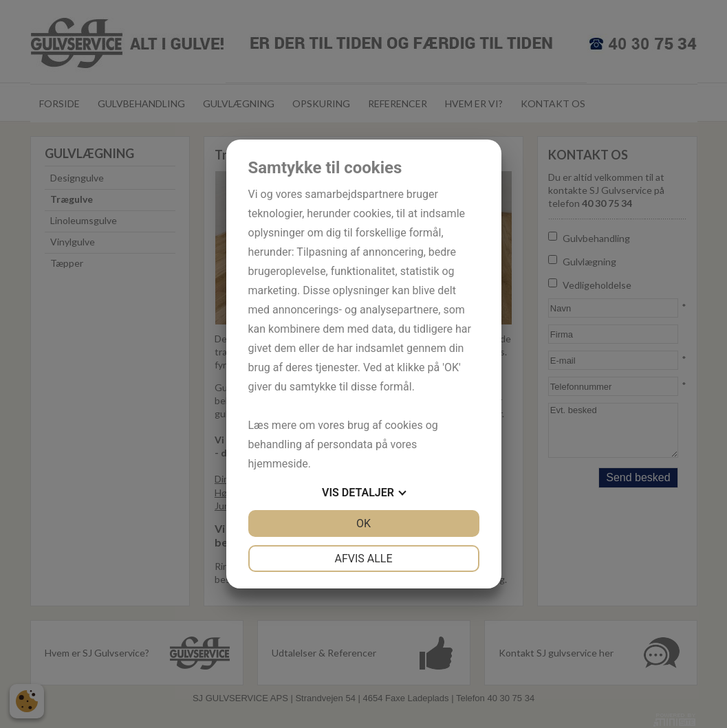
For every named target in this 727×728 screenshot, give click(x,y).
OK (363, 523)
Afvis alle (363, 559)
